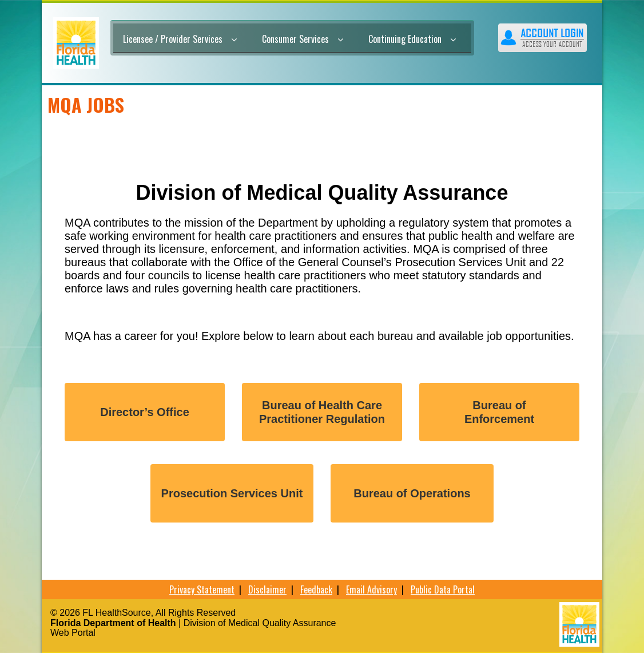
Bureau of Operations (412, 493)
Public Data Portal (443, 589)
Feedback (316, 589)
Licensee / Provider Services (180, 39)
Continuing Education (412, 39)
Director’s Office (145, 412)
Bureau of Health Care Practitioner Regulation (322, 412)
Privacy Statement (202, 589)
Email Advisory (371, 589)
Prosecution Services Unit (232, 493)
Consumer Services (303, 39)
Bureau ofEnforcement (499, 412)
